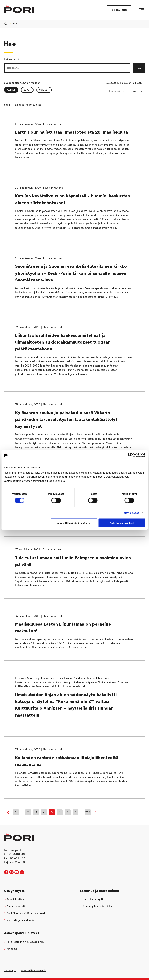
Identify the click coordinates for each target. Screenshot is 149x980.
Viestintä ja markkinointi (20, 920)
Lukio (58, 678)
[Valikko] (142, 10)
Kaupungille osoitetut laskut (98, 906)
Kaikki (12, 90)
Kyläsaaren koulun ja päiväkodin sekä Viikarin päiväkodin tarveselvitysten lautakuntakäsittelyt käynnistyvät (66, 419)
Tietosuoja (10, 970)
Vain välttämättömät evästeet (74, 523)
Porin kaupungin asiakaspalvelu (24, 942)
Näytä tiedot (131, 513)
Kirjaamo (11, 949)
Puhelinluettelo (14, 900)
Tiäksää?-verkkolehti (77, 678)
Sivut (27, 90)
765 (88, 812)
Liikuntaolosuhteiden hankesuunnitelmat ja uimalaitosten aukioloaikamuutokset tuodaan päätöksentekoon (63, 342)
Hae (139, 68)
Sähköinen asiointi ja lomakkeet (25, 913)
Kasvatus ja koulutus (40, 678)
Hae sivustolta (119, 10)
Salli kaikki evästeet (122, 523)
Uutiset (44, 90)
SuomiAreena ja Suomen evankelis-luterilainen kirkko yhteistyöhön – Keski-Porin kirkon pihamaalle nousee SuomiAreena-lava (71, 273)
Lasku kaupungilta (92, 900)
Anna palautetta (15, 906)
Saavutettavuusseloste (33, 970)
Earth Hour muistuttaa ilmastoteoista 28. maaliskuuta (71, 132)
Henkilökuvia (100, 678)
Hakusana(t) (11, 59)
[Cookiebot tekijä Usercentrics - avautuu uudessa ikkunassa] (130, 455)
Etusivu (20, 678)
